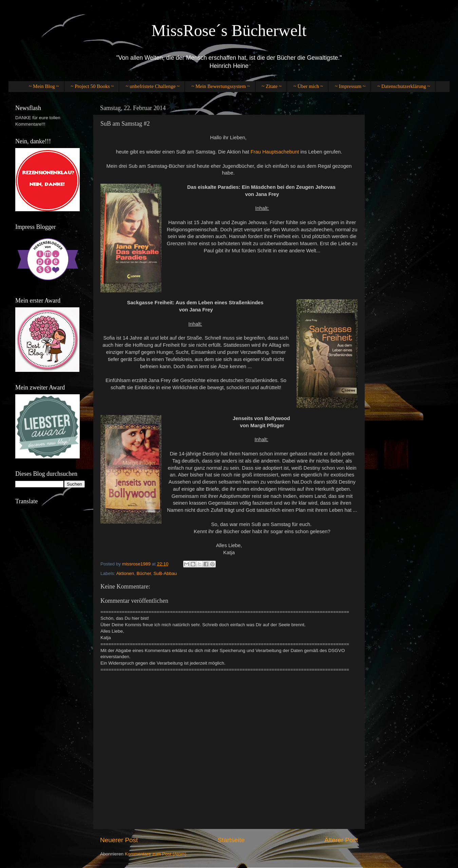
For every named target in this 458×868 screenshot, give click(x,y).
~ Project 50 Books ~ (92, 86)
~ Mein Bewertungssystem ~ (221, 86)
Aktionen (125, 573)
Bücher (144, 573)
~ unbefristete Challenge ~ (152, 86)
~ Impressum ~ (350, 86)
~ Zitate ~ (272, 86)
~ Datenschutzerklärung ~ (404, 86)
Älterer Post (341, 840)
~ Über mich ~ (308, 86)
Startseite (231, 840)
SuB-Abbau (165, 573)
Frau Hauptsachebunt (275, 152)
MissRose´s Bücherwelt (229, 30)
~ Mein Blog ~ (44, 86)
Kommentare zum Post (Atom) (156, 854)
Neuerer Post (119, 840)
